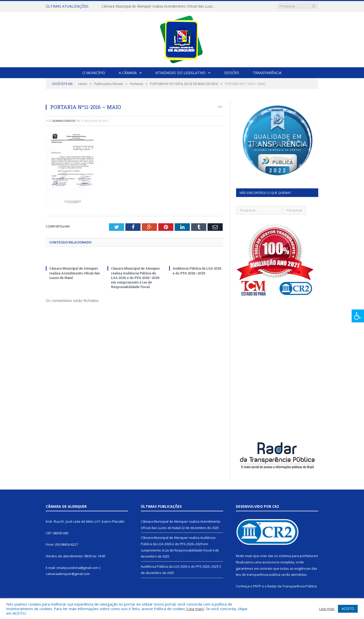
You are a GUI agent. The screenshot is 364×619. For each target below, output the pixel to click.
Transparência (267, 73)
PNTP (257, 586)
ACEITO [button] (348, 609)
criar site (267, 556)
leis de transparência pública (258, 574)
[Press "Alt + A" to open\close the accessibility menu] (358, 316)
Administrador (64, 121)
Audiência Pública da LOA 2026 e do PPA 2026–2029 (197, 271)
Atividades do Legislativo (180, 73)
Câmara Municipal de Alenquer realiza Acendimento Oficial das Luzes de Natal (160, 6)
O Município (94, 73)
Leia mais (195, 609)
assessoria (271, 562)
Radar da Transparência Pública (292, 586)
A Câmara (128, 73)
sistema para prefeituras (298, 556)
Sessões (232, 73)
